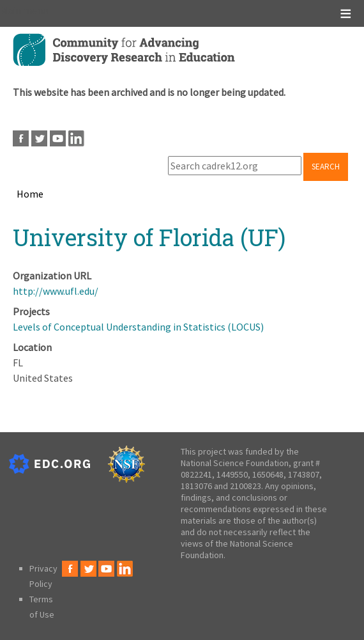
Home (30, 194)
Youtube (58, 138)
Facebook (21, 138)
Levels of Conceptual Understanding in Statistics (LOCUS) (138, 327)
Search (326, 167)
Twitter (39, 138)
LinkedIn (76, 138)
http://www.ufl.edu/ (56, 291)
